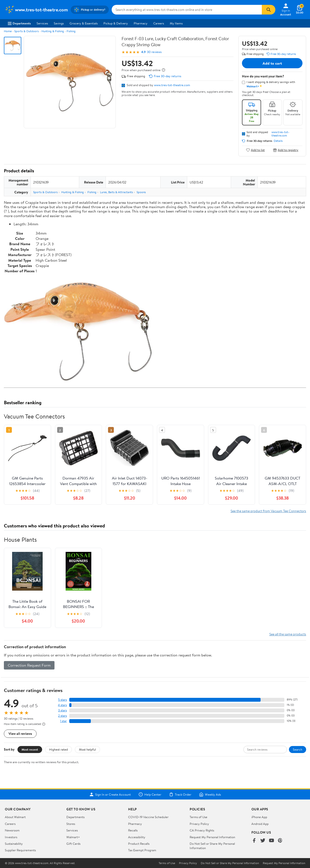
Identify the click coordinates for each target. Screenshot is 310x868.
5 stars (62, 700)
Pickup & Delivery (116, 23)
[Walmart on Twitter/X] (263, 841)
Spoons (141, 192)
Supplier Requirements (20, 850)
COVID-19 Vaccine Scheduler (148, 817)
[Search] (269, 10)
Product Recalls (139, 844)
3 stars (62, 710)
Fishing (71, 31)
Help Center (150, 794)
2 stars (62, 716)
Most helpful (87, 749)
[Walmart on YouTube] (271, 841)
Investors (11, 837)
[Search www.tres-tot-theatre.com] (187, 10)
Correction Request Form (29, 665)
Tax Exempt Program (142, 850)
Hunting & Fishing (53, 31)
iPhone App (259, 817)
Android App (260, 824)
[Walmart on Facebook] (254, 841)
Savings (59, 23)
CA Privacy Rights (202, 830)
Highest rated (58, 749)
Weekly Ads (210, 794)
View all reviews (20, 734)
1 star (63, 721)
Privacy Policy (199, 824)
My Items (176, 23)
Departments (19, 23)
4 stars (62, 705)
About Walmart (15, 817)
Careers (159, 23)
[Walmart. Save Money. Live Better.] (36, 10)
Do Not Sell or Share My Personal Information (230, 863)
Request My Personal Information (212, 837)
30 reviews (154, 52)
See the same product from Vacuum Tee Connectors (268, 511)
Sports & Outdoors (27, 31)
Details (278, 141)
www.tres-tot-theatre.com (172, 85)
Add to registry (286, 150)
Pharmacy (141, 23)
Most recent (30, 749)
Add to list (255, 150)
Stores (71, 824)
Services (42, 23)
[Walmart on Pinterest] (280, 841)
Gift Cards (73, 844)
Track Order (180, 794)
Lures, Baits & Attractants (116, 192)
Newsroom (12, 830)
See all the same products (288, 634)
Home (8, 31)
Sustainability (14, 844)
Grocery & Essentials (84, 23)
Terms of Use (198, 817)
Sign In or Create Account (110, 794)
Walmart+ (73, 837)
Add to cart (272, 63)
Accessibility (137, 837)
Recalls (133, 830)
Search (298, 749)
